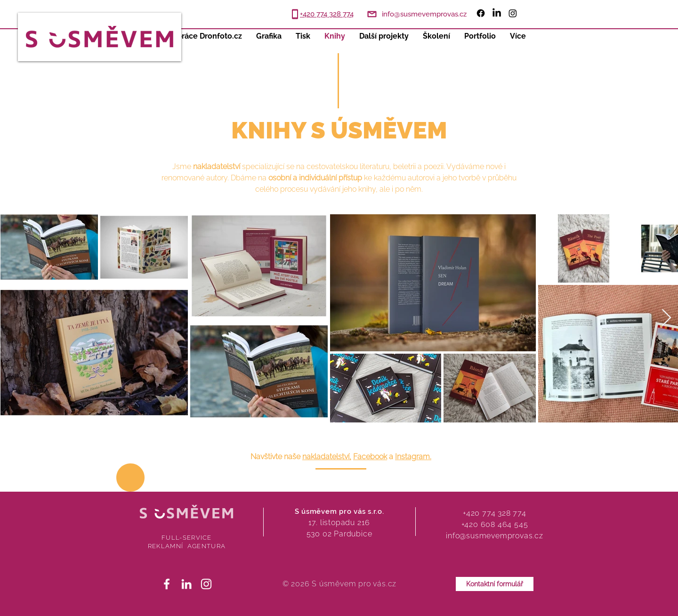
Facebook (370, 457)
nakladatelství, (327, 457)
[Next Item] (666, 318)
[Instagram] (513, 13)
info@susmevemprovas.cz (495, 536)
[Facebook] (481, 13)
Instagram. (413, 457)
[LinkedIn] (497, 13)
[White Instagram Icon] (206, 584)
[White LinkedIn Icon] (186, 584)
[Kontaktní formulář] (495, 584)
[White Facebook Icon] (167, 584)
